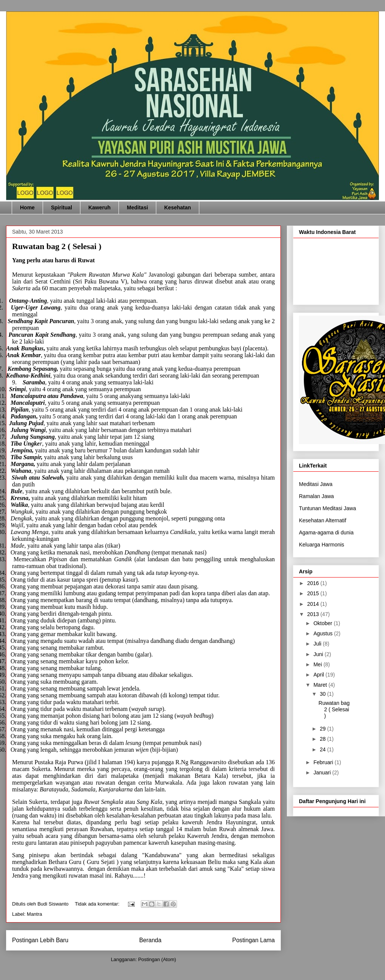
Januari (323, 773)
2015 (314, 593)
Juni (319, 654)
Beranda (150, 940)
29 (323, 729)
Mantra (34, 914)
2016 (314, 583)
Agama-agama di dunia (326, 536)
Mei (318, 664)
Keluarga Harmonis (322, 548)
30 (323, 694)
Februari (324, 762)
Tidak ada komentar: (98, 904)
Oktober (323, 623)
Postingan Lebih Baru (40, 940)
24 (323, 749)
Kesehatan (178, 207)
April (319, 675)
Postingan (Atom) (157, 959)
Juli (318, 644)
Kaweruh (99, 207)
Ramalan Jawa (316, 499)
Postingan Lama (253, 940)
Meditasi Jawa (316, 487)
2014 (314, 604)
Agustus (323, 633)
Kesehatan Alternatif (323, 523)
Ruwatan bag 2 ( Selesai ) (57, 246)
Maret (321, 685)
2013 (314, 614)
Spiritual (62, 207)
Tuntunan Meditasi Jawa (327, 511)
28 (323, 739)
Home (27, 207)
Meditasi (137, 207)
